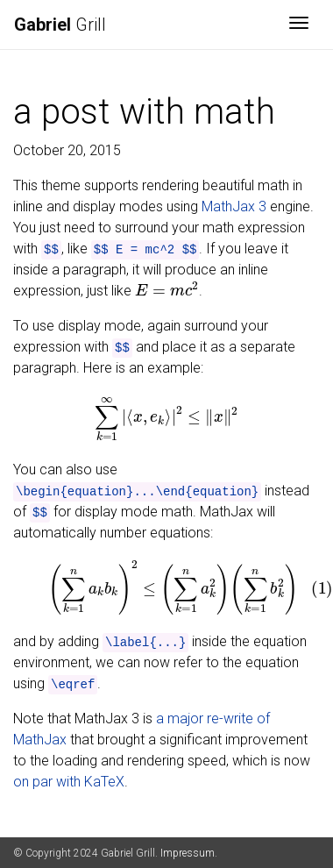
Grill (60, 25)
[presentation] (167, 290)
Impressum (188, 853)
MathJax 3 (234, 206)
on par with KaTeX (69, 782)
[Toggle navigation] (299, 25)
